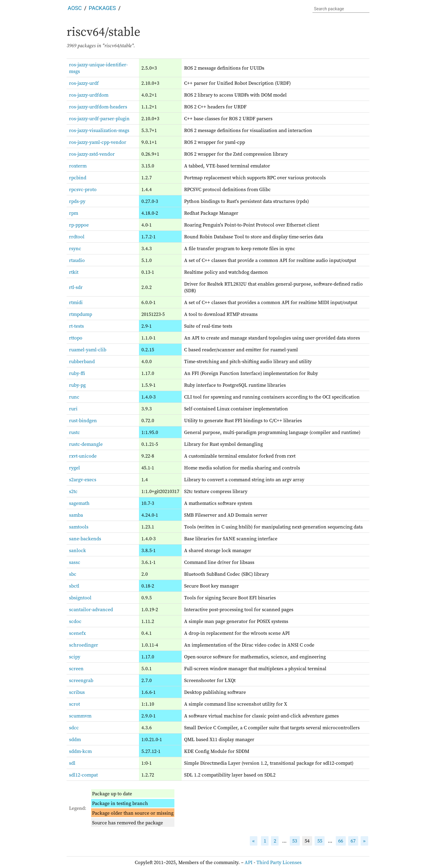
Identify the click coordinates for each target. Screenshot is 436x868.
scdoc (75, 621)
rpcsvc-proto (83, 189)
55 (320, 841)
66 (341, 841)
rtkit (74, 272)
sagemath (79, 503)
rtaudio (77, 260)
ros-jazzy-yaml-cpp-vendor (98, 142)
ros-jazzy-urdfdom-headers (98, 107)
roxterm (78, 166)
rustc (74, 432)
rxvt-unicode (83, 456)
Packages (102, 8)
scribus (77, 692)
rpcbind (78, 177)
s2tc (73, 491)
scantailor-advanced (91, 609)
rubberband (82, 361)
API (249, 862)
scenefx (77, 633)
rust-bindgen (83, 420)
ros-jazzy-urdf (84, 83)
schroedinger (84, 645)
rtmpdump (81, 314)
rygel (74, 468)
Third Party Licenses (279, 862)
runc (74, 397)
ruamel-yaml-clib (88, 350)
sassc (75, 562)
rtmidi (76, 302)
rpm (74, 213)
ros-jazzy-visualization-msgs (99, 130)
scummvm (80, 716)
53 (295, 841)
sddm (75, 739)
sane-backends (85, 538)
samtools (79, 527)
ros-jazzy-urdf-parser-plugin (99, 118)
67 (353, 841)
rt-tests (76, 326)
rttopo (76, 338)
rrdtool (77, 237)
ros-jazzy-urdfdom (89, 95)
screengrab (81, 680)
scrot (74, 704)
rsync (75, 248)
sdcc (74, 727)
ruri (73, 409)
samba (76, 515)
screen (76, 668)
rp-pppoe (79, 225)
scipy (75, 657)
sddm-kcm (80, 751)
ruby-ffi (77, 373)
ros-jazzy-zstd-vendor (92, 154)
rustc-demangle (86, 444)
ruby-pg (77, 385)
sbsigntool (80, 598)
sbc (73, 574)
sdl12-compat (83, 775)
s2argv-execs (83, 479)
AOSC (75, 8)
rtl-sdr (76, 287)
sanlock (78, 550)
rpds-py (77, 201)
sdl (72, 763)
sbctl (74, 586)
